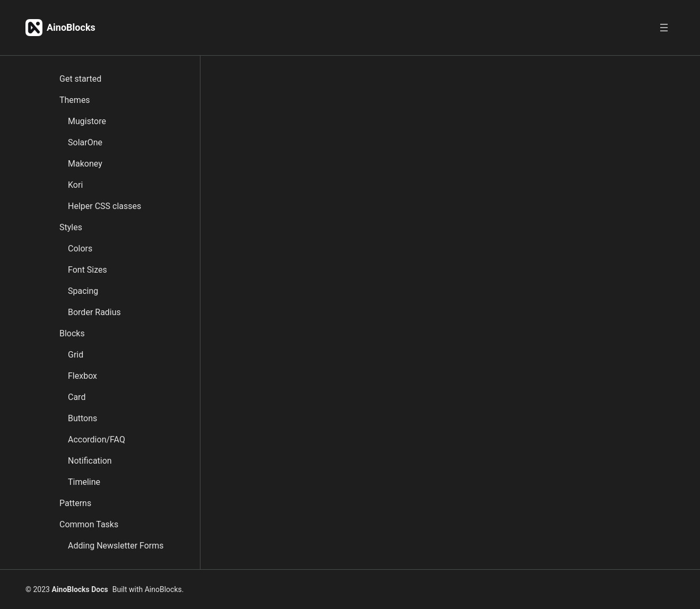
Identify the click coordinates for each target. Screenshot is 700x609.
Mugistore (87, 121)
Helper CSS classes (104, 206)
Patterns (75, 503)
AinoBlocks (71, 27)
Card (77, 397)
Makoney (85, 164)
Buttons (82, 418)
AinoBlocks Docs (80, 589)
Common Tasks (89, 524)
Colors (80, 249)
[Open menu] (664, 28)
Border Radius (94, 312)
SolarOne (85, 142)
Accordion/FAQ (97, 440)
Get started (80, 79)
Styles (71, 227)
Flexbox (82, 376)
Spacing (83, 291)
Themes (75, 100)
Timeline (84, 482)
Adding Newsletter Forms (116, 546)
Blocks (72, 333)
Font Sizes (87, 270)
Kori (75, 185)
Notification (90, 461)
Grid (76, 355)
